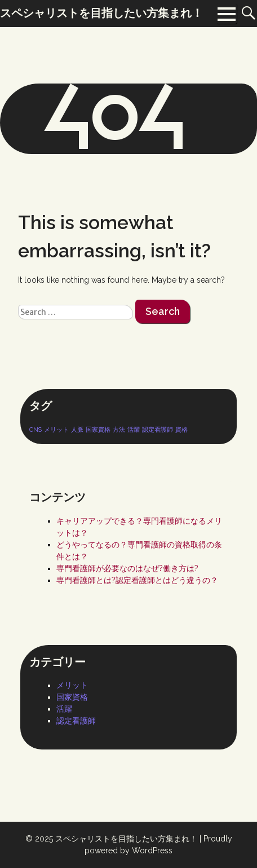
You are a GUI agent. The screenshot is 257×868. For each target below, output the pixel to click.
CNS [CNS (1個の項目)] (36, 429)
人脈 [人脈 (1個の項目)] (77, 429)
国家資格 (72, 697)
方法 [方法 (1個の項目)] (119, 429)
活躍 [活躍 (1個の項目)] (134, 429)
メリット (72, 685)
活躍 (64, 709)
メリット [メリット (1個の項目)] (56, 429)
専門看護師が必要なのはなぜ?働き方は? (127, 568)
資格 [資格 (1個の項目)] (181, 429)
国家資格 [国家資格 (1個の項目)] (98, 429)
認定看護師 (76, 721)
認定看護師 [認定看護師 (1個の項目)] (158, 429)
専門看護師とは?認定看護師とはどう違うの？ (137, 580)
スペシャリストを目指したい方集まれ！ (126, 839)
